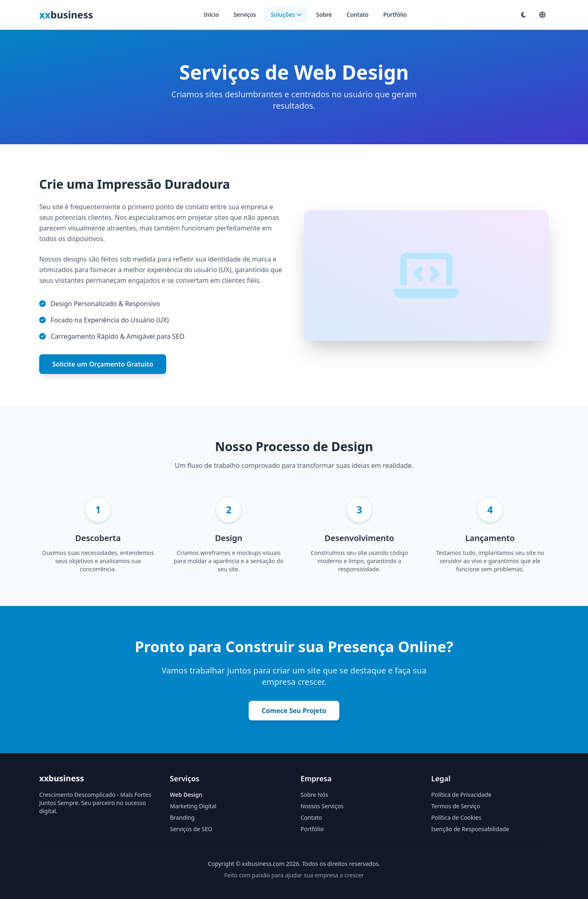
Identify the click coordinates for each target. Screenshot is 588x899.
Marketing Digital (193, 806)
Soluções (286, 15)
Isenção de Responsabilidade (470, 829)
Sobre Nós (314, 795)
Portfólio (395, 15)
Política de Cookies (456, 817)
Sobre (324, 15)
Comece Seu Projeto (294, 711)
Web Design (186, 795)
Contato (358, 15)
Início (211, 15)
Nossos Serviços (322, 806)
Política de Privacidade (461, 795)
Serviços (245, 15)
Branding (182, 817)
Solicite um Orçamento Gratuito (103, 364)
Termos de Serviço (456, 806)
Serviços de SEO (191, 829)
